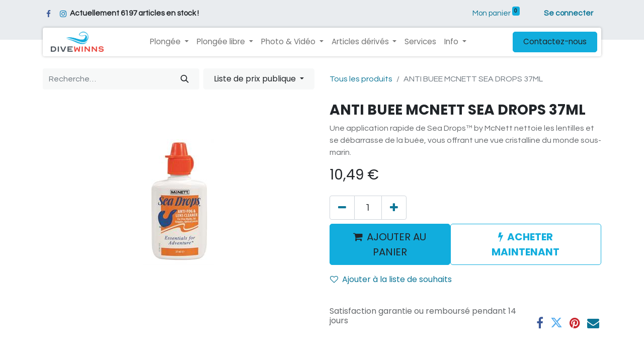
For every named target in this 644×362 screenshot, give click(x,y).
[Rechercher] (185, 79)
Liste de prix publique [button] (256, 79)
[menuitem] (420, 42)
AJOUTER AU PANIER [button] (390, 244)
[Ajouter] (394, 208)
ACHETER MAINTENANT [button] (526, 244)
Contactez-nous (555, 41)
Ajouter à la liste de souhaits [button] (391, 279)
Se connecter (569, 13)
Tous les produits (361, 79)
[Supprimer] (342, 208)
